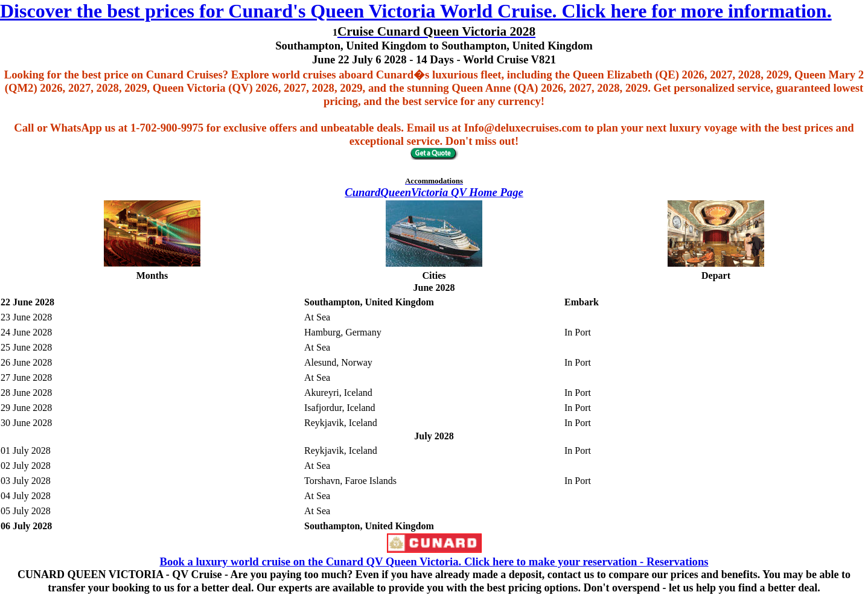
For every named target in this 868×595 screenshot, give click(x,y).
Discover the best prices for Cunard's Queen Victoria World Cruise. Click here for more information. (416, 11)
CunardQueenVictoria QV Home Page (434, 192)
